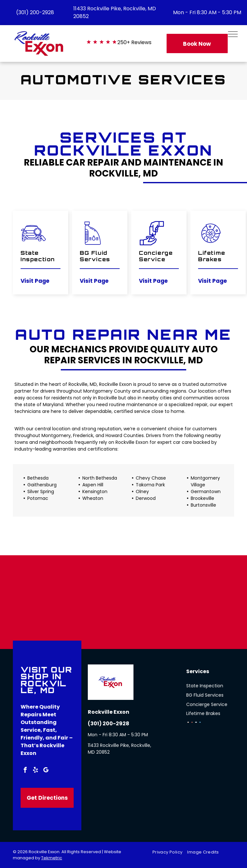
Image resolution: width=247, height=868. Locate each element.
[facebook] (25, 771)
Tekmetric (52, 858)
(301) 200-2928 (35, 12)
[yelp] (35, 771)
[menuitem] (170, 852)
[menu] (233, 34)
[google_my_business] (46, 771)
